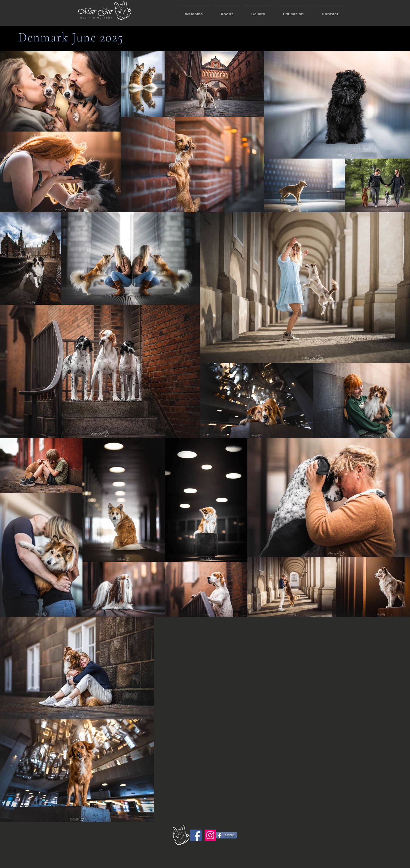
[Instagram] (210, 835)
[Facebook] (196, 835)
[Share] (226, 835)
